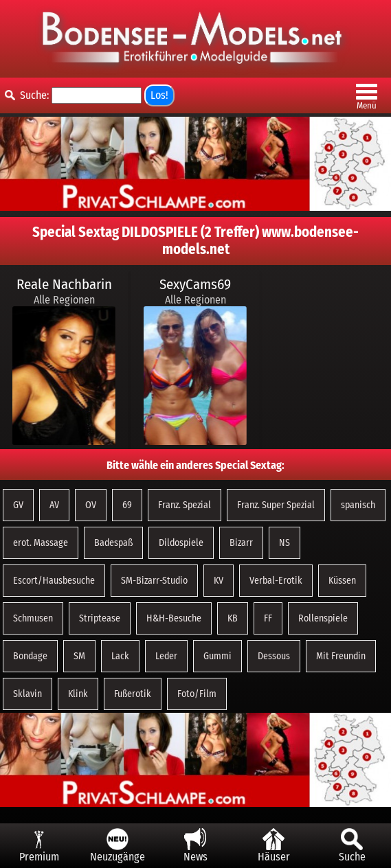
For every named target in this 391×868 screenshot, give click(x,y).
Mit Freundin (341, 656)
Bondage (30, 656)
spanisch (358, 505)
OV (91, 505)
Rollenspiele (323, 618)
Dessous (274, 656)
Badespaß (113, 543)
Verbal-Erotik (276, 581)
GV (18, 505)
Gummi (217, 656)
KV (219, 581)
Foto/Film (197, 694)
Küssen (342, 581)
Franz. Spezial (185, 505)
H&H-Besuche (174, 618)
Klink (78, 694)
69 (127, 505)
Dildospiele (181, 543)
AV (54, 505)
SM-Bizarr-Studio (154, 581)
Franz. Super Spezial (276, 505)
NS (284, 543)
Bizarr (241, 543)
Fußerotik (133, 694)
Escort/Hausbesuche (54, 581)
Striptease (100, 618)
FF (268, 618)
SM (79, 656)
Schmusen (33, 618)
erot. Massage (41, 543)
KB (233, 618)
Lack (120, 656)
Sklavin (27, 694)
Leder (166, 656)
